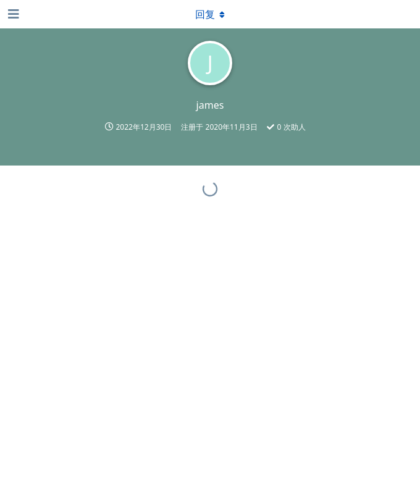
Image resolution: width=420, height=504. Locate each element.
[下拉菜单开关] (210, 14)
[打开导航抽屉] (12, 14)
